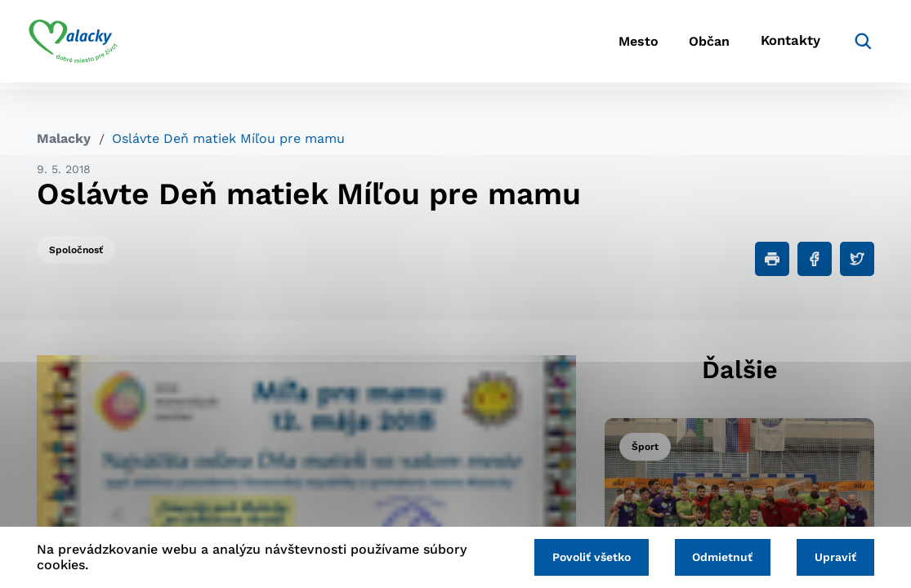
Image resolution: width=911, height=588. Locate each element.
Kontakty (779, 45)
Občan (689, 45)
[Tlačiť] (772, 259)
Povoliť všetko (583, 557)
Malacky (64, 138)
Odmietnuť (717, 557)
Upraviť (834, 557)
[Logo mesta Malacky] (81, 45)
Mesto (607, 45)
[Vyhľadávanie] (850, 45)
